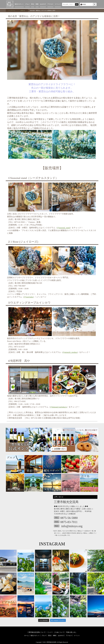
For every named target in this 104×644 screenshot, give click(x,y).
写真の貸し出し (71, 632)
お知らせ (23, 10)
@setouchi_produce (70, 352)
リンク (50, 632)
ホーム (26, 635)
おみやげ (43, 4)
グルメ (27, 4)
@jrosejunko (29, 297)
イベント (58, 4)
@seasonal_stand (64, 228)
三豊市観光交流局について (36, 632)
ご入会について (59, 632)
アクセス (50, 4)
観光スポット (19, 4)
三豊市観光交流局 (51, 642)
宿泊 (33, 4)
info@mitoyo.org (72, 526)
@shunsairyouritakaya (58, 407)
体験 (37, 4)
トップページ (12, 10)
